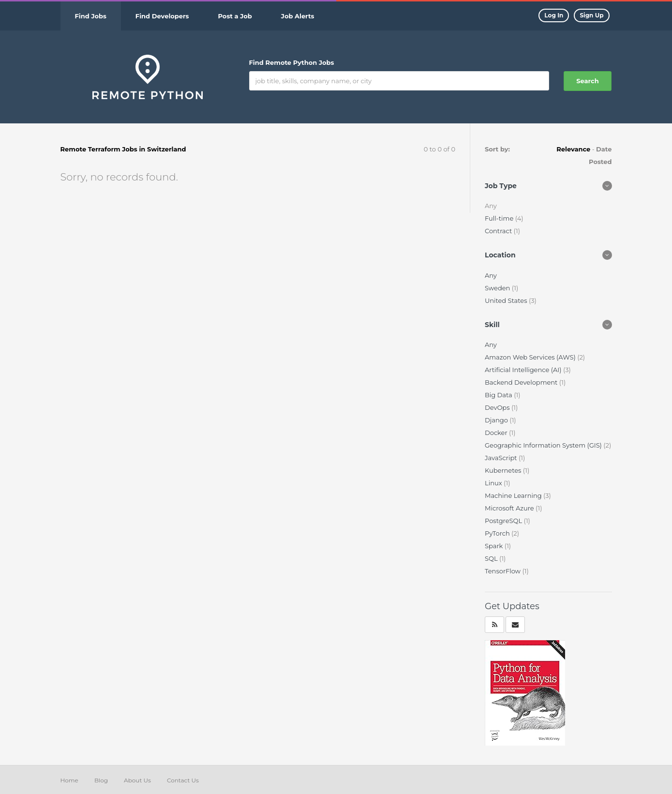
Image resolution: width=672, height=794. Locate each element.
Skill (492, 325)
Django (497, 420)
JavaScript (502, 458)
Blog (101, 780)
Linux (494, 483)
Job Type (501, 186)
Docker (497, 433)
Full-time (500, 218)
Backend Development (522, 382)
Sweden (498, 288)
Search (587, 81)
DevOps (498, 407)
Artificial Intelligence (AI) (524, 370)
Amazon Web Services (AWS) (531, 357)
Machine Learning (514, 495)
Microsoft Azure (510, 508)
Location (500, 255)
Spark (495, 546)
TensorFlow (503, 571)
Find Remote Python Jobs (292, 62)
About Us (137, 780)
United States (507, 300)
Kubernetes (504, 470)
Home (69, 780)
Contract (499, 231)
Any (491, 275)
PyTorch (498, 533)
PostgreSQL (504, 521)
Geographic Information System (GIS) (544, 445)
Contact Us (183, 780)
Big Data (499, 395)
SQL (492, 558)
